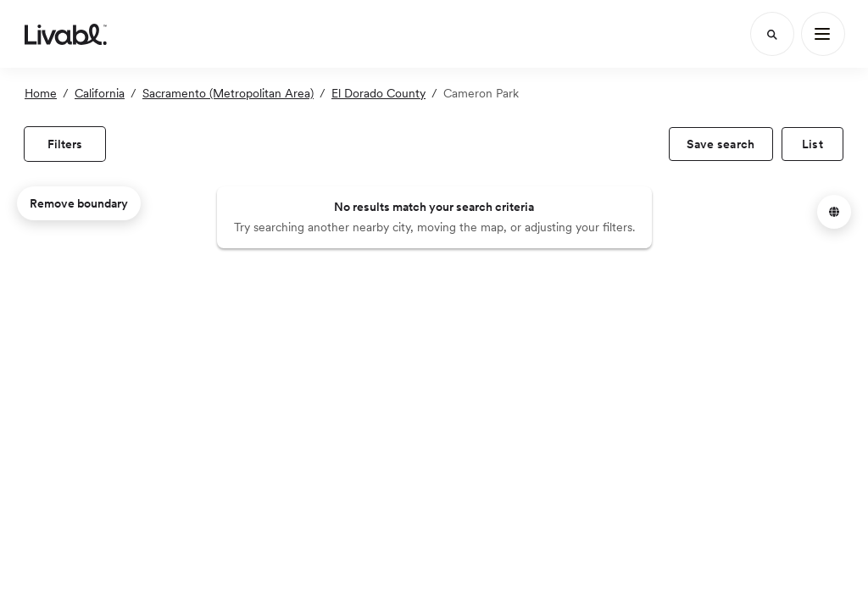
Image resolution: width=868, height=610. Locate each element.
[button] (834, 212)
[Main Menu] (823, 34)
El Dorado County (378, 93)
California (100, 93)
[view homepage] (66, 34)
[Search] (772, 34)
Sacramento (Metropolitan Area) (228, 93)
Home (41, 93)
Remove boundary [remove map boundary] (79, 203)
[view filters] (65, 144)
